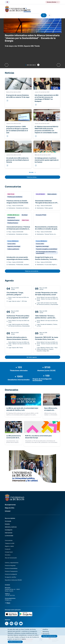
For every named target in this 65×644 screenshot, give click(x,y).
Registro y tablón (9, 546)
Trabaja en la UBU (10, 543)
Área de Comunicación (11, 558)
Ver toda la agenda (32, 357)
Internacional (9, 533)
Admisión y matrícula (11, 527)
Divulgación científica (10, 577)
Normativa (8, 555)
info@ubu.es (8, 600)
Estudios (7, 524)
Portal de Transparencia (11, 571)
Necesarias (46, 634)
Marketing (46, 632)
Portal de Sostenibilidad (11, 568)
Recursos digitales (10, 518)
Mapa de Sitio (10, 508)
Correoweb (8, 521)
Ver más (31, 172)
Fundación (8, 549)
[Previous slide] (7, 65)
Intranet (8, 511)
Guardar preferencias (49, 636)
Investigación (9, 530)
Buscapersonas (10, 505)
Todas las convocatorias (32, 271)
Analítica (45, 629)
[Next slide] (59, 65)
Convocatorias (9, 540)
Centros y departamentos (12, 563)
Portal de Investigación (11, 574)
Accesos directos (52, 2)
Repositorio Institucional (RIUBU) (13, 580)
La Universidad (9, 536)
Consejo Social (9, 552)
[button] (26, 65)
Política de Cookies (15, 642)
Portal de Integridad (10, 565)
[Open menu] (49, 15)
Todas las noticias (32, 177)
